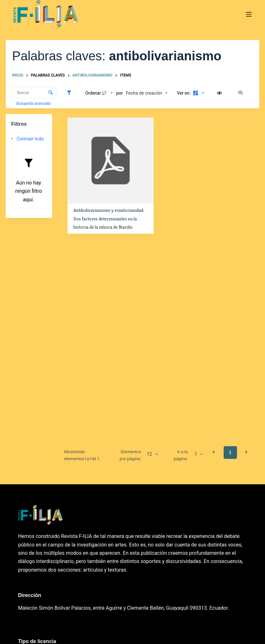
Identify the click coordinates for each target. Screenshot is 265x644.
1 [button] (230, 453)
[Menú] (249, 14)
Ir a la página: (181, 455)
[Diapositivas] (220, 93)
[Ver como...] (242, 93)
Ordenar (93, 93)
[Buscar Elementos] (34, 93)
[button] (213, 452)
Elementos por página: (130, 455)
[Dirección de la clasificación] (108, 93)
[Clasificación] (147, 93)
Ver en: (184, 93)
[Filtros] (71, 93)
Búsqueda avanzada (34, 104)
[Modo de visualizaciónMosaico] (198, 93)
